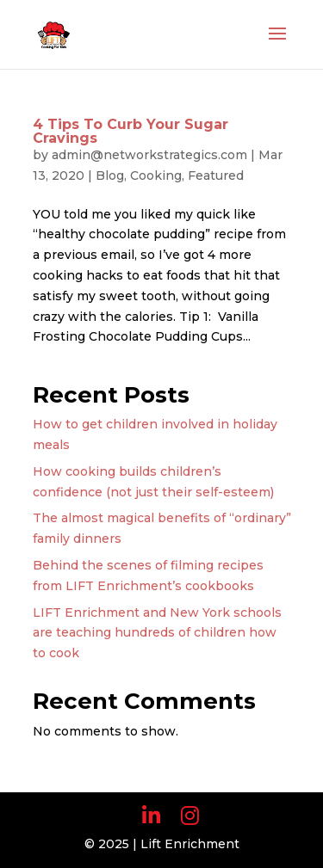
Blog (110, 175)
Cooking (156, 175)
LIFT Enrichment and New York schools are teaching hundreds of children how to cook (157, 633)
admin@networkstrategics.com (149, 155)
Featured (216, 175)
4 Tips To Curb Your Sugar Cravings (130, 131)
